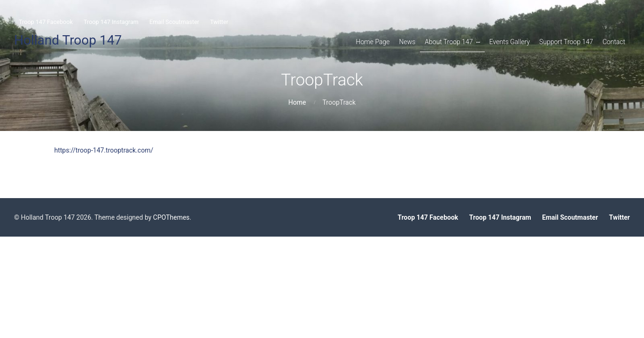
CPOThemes (171, 217)
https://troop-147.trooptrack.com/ (104, 150)
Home (297, 102)
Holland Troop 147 (68, 40)
